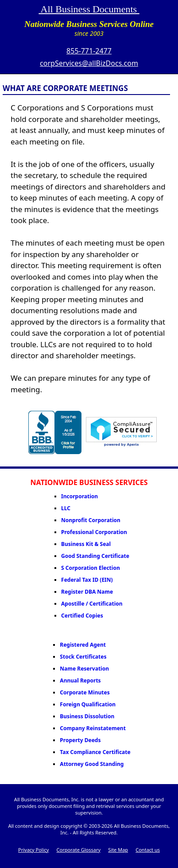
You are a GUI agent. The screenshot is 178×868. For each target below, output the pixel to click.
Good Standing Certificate (95, 556)
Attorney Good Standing (92, 764)
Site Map (118, 850)
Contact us (148, 850)
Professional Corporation (94, 532)
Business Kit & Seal (86, 544)
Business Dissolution (87, 716)
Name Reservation (84, 669)
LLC (66, 508)
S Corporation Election (91, 568)
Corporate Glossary (79, 850)
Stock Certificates (83, 657)
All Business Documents (89, 9)
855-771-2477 (89, 51)
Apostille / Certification (92, 604)
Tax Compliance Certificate (95, 752)
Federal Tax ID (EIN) (87, 580)
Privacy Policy (33, 850)
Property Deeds (80, 740)
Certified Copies (82, 616)
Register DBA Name (87, 592)
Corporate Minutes (85, 692)
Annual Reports (80, 680)
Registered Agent (83, 645)
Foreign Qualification (88, 704)
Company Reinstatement (93, 728)
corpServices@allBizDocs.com (89, 63)
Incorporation (79, 496)
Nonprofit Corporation (91, 520)
